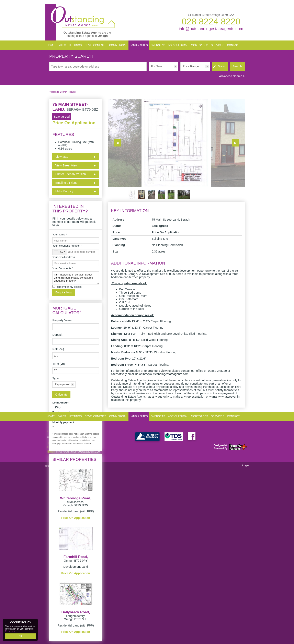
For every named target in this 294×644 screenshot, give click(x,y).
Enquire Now (64, 292)
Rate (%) (58, 349)
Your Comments (63, 268)
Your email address (64, 257)
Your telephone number (67, 246)
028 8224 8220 (211, 21)
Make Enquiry (64, 191)
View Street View (66, 165)
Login (246, 465)
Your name (60, 235)
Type (55, 378)
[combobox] (59, 252)
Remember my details (69, 287)
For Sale (156, 66)
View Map (62, 157)
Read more (11, 631)
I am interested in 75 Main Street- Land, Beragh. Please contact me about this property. (76, 278)
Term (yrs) (59, 364)
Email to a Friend (66, 183)
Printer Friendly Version (70, 174)
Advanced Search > (232, 76)
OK (20, 636)
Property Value (62, 320)
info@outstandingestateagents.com (211, 29)
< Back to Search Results (63, 92)
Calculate (61, 395)
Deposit (57, 335)
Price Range (191, 66)
